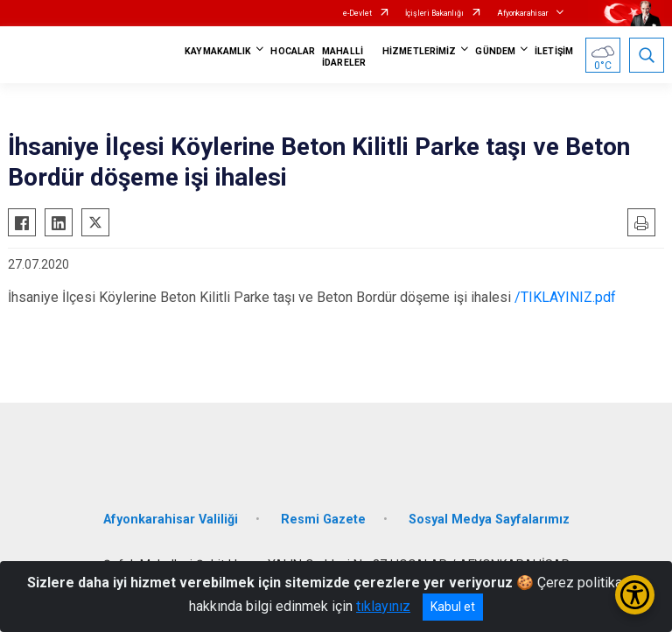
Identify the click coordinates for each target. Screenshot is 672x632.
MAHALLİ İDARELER (344, 57)
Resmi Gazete (323, 520)
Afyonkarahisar (523, 13)
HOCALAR (293, 51)
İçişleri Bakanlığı (434, 13)
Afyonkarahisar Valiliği (171, 520)
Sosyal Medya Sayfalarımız (489, 520)
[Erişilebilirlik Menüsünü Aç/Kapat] (635, 595)
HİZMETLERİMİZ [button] (419, 51)
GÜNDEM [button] (495, 51)
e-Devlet (357, 13)
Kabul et (453, 607)
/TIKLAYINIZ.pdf (565, 297)
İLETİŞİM (554, 51)
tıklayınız (383, 606)
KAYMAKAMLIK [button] (218, 51)
